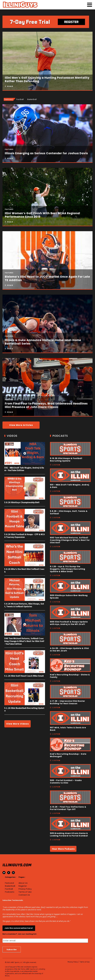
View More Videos (18, 724)
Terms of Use (25, 892)
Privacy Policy (25, 889)
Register (23, 886)
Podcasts (10, 892)
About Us (23, 883)
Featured (9, 883)
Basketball (10, 886)
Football (9, 889)
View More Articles (21, 425)
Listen (56, 465)
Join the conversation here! (19, 928)
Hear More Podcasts (63, 849)
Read (10, 86)
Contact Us (24, 895)
